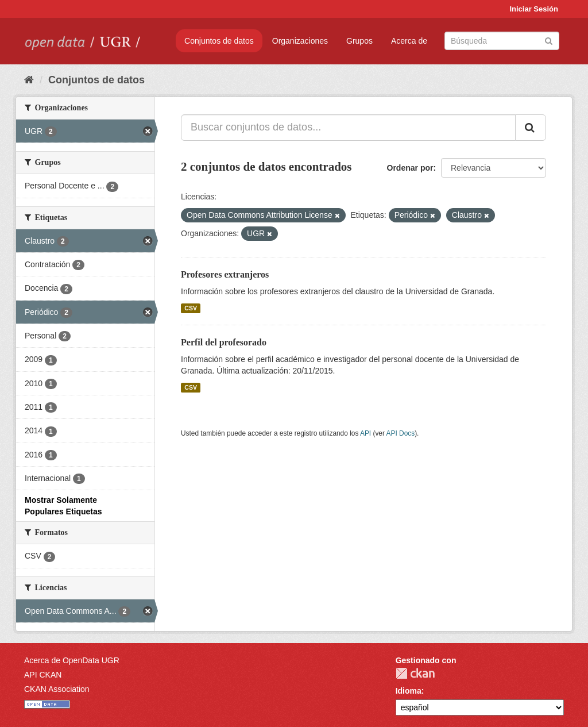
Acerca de (409, 41)
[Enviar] (549, 40)
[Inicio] (29, 80)
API (365, 433)
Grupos (359, 41)
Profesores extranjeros (225, 274)
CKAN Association (57, 689)
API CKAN (43, 675)
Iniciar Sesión (534, 9)
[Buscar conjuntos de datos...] (348, 128)
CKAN (415, 673)
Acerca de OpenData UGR (72, 660)
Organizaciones (300, 41)
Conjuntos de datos (219, 41)
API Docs (401, 433)
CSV (191, 308)
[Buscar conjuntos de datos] (502, 41)
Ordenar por (410, 168)
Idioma (409, 691)
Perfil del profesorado (224, 342)
